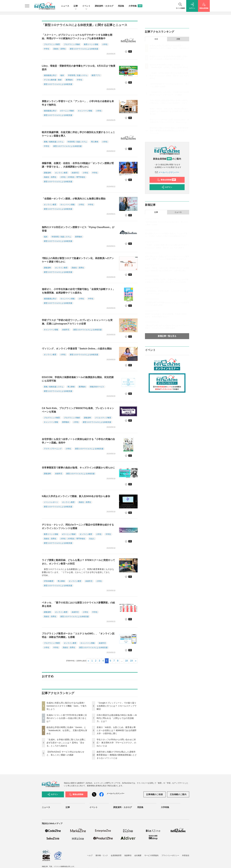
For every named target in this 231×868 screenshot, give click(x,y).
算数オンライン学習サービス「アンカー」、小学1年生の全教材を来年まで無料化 (78, 103)
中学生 (47, 49)
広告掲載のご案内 (178, 794)
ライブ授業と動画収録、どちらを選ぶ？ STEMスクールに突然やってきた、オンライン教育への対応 (78, 562)
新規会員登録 (166, 180)
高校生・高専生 (60, 49)
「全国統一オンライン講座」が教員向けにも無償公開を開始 (74, 199)
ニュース (65, 6)
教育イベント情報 (91, 44)
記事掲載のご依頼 (155, 794)
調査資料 (47, 173)
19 (131, 661)
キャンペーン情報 (85, 111)
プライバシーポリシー (170, 855)
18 (126, 661)
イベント (86, 6)
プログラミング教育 (52, 44)
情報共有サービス (97, 387)
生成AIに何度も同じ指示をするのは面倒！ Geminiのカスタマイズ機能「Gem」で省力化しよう (67, 706)
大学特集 (135, 6)
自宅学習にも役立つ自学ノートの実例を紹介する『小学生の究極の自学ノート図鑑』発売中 (78, 441)
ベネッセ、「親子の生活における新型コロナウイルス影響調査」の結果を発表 (78, 604)
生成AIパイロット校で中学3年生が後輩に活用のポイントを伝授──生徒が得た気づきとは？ (67, 718)
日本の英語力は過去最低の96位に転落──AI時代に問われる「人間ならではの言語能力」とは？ (117, 718)
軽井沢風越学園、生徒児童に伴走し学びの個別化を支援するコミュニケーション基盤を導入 (78, 134)
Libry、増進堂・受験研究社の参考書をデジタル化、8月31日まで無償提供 (79, 68)
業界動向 (69, 80)
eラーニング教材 (67, 111)
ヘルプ (90, 855)
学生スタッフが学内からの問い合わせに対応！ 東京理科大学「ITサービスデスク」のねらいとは (116, 743)
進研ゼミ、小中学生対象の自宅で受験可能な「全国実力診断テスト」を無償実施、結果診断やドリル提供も (78, 291)
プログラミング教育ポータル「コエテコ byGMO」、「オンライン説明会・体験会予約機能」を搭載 (78, 635)
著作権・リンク (102, 855)
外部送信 (186, 855)
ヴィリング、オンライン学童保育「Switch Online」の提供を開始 (77, 349)
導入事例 (95, 142)
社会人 (92, 539)
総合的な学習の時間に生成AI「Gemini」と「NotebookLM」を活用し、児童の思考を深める (67, 730)
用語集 (121, 6)
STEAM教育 (49, 581)
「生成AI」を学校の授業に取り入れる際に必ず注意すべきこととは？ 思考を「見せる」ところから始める (66, 743)
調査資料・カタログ (104, 6)
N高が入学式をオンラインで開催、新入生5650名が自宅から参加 (76, 496)
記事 (76, 6)
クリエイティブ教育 (103, 418)
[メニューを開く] (27, 6)
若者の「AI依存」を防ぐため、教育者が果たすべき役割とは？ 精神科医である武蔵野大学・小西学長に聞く (117, 730)
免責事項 (128, 855)
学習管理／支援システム (78, 75)
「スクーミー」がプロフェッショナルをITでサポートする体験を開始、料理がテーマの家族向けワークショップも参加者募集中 (77, 37)
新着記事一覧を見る (167, 336)
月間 (178, 39)
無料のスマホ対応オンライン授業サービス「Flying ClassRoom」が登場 (78, 229)
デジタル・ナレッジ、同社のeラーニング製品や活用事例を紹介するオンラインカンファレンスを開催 (78, 526)
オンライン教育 (61, 173)
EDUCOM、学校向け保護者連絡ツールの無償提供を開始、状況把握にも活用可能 (78, 379)
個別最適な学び (50, 75)
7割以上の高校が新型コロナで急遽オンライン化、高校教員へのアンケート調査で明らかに (78, 260)
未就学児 (75, 173)
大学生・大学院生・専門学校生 (73, 177)
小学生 (105, 44)
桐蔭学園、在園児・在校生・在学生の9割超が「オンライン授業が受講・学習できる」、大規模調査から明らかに (78, 165)
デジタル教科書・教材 (53, 80)
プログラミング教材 (72, 44)
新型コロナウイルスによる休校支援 (84, 49)
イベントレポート (51, 502)
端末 (62, 75)
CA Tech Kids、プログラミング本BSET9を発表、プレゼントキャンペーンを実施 (78, 410)
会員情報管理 (116, 855)
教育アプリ (96, 75)
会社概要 (138, 855)
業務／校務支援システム (54, 142)
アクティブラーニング (53, 449)
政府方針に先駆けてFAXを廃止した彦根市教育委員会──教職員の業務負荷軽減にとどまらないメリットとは (117, 755)
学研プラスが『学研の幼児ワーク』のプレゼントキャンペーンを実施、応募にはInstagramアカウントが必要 (77, 322)
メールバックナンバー (167, 172)
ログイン (167, 187)
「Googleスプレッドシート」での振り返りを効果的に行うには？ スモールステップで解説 (117, 706)
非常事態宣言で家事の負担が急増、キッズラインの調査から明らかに (78, 468)
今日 (156, 39)
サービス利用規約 (151, 855)
